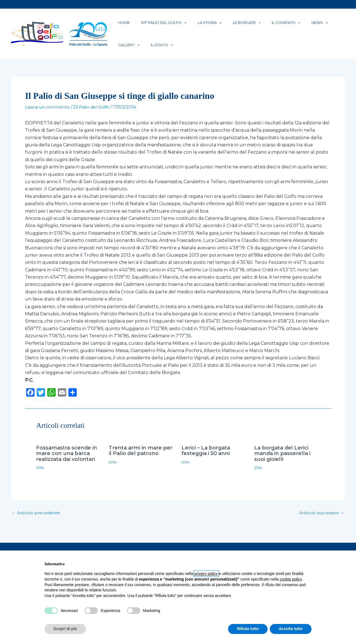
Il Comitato (256, 25)
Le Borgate (223, 25)
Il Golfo (126, 51)
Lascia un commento (48, 116)
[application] (174, 25)
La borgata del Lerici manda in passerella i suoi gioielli (285, 462)
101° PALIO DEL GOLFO (154, 25)
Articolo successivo (321, 521)
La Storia (193, 25)
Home (121, 25)
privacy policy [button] (206, 574)
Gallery (306, 25)
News (283, 25)
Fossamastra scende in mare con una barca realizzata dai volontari (68, 462)
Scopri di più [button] (65, 629)
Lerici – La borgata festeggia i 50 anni (208, 459)
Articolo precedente (37, 521)
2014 (41, 476)
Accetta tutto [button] (291, 629)
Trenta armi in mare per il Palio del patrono (141, 459)
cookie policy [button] (291, 579)
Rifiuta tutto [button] (248, 629)
